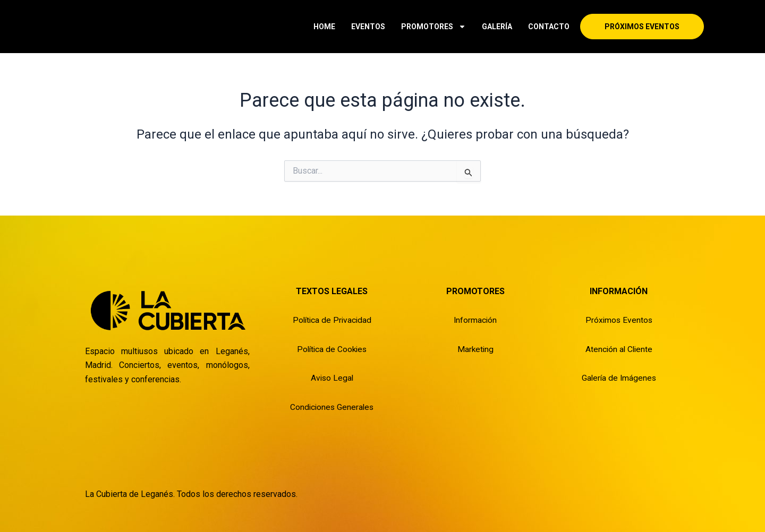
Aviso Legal (332, 378)
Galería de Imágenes (619, 378)
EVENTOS (368, 27)
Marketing (475, 349)
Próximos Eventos (619, 320)
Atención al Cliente (619, 349)
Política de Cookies (332, 349)
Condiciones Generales (332, 406)
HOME (324, 27)
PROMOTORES (433, 27)
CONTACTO (549, 27)
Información (475, 320)
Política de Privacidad (332, 320)
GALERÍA (497, 27)
